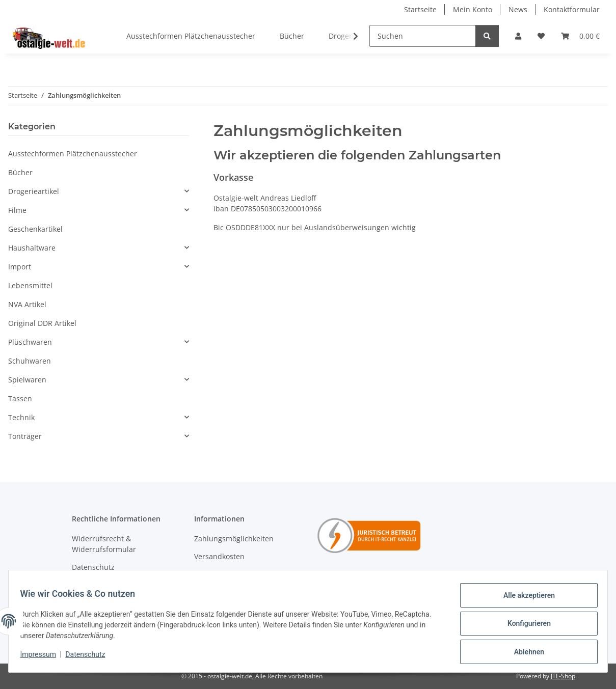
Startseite (420, 9)
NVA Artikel (27, 304)
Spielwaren (27, 380)
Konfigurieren (524, 626)
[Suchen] (423, 36)
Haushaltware (32, 248)
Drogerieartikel (34, 191)
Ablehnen (524, 653)
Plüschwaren (30, 342)
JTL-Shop (563, 676)
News (518, 9)
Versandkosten (219, 556)
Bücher (20, 172)
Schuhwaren (30, 361)
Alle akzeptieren (524, 600)
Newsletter (213, 575)
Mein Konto (473, 9)
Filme (17, 210)
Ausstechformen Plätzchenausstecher (73, 154)
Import (20, 267)
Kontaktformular (572, 9)
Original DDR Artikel (42, 323)
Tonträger (25, 436)
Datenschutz (90, 657)
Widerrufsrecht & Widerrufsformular (104, 544)
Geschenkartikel (35, 229)
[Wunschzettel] (541, 36)
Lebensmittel (30, 285)
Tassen (20, 398)
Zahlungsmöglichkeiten (234, 539)
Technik (21, 417)
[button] (518, 36)
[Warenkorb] (580, 36)
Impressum (43, 657)
